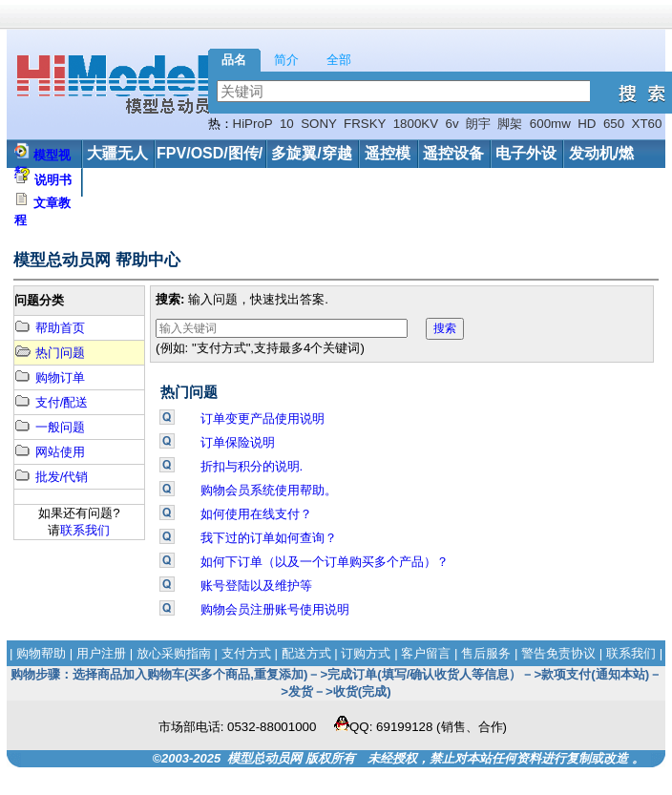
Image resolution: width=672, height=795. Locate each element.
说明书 (53, 180)
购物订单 (50, 377)
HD (587, 124)
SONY (319, 124)
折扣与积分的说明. (252, 466)
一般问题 (50, 427)
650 (614, 124)
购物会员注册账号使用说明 (275, 609)
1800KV (416, 124)
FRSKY (365, 124)
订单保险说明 (238, 442)
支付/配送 (51, 402)
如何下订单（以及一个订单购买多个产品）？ (325, 562)
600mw (550, 124)
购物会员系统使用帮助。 (269, 490)
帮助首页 (50, 328)
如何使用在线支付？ (256, 514)
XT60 (647, 124)
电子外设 (526, 153)
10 (287, 124)
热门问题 (50, 353)
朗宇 (478, 124)
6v (452, 124)
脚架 (510, 124)
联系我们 (85, 530)
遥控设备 (453, 153)
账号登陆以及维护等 (256, 586)
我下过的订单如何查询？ (269, 538)
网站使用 (50, 452)
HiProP (253, 124)
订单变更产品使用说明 (262, 418)
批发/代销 (51, 477)
